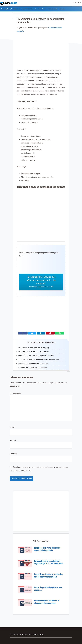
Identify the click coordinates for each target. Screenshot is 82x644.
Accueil (4, 9)
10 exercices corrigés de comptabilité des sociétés (39, 360)
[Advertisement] (41, 53)
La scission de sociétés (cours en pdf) (33, 348)
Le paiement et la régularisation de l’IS (33, 352)
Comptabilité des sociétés (16, 9)
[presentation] (35, 266)
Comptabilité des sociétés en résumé (33, 364)
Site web (13, 454)
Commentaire (16, 393)
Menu (78, 3)
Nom (12, 427)
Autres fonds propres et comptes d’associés (36, 356)
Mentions (35, 635)
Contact (41, 635)
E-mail (13, 441)
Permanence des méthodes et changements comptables (47, 602)
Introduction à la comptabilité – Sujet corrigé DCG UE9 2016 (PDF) (49, 562)
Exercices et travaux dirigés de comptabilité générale (47, 549)
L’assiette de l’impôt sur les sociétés (33, 368)
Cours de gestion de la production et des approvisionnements (49, 575)
